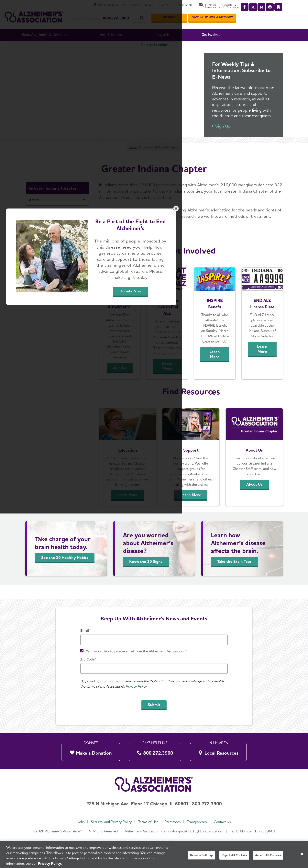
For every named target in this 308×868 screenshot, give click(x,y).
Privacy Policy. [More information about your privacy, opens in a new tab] (50, 863)
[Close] (302, 854)
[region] (154, 854)
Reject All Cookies (234, 855)
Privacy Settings (202, 855)
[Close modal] (247, 384)
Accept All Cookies (268, 855)
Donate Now (198, 470)
